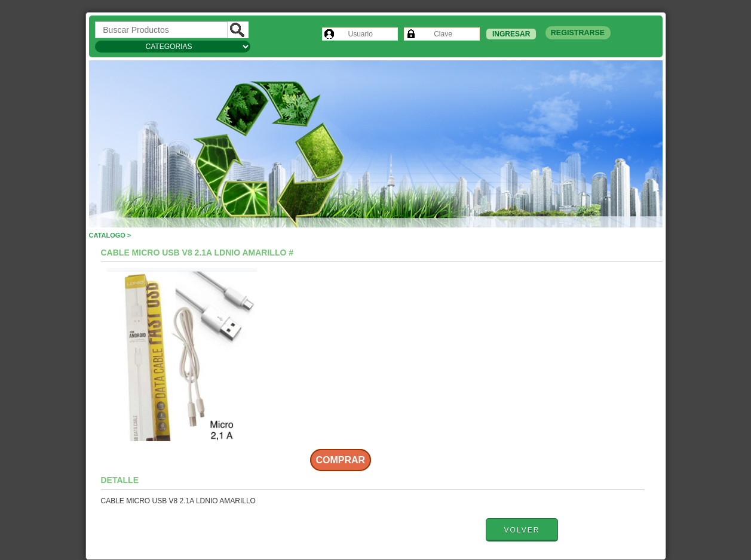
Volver (522, 530)
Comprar (341, 460)
